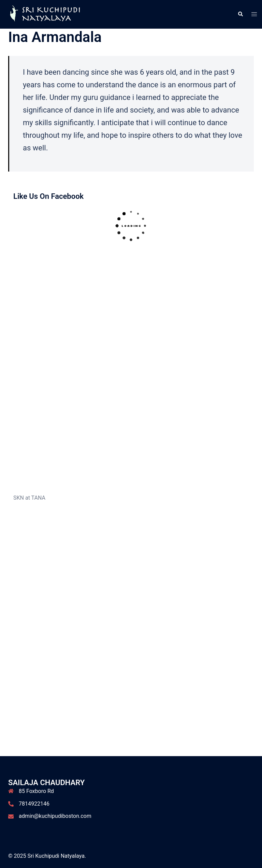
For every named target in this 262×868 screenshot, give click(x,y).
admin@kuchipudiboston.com (55, 816)
